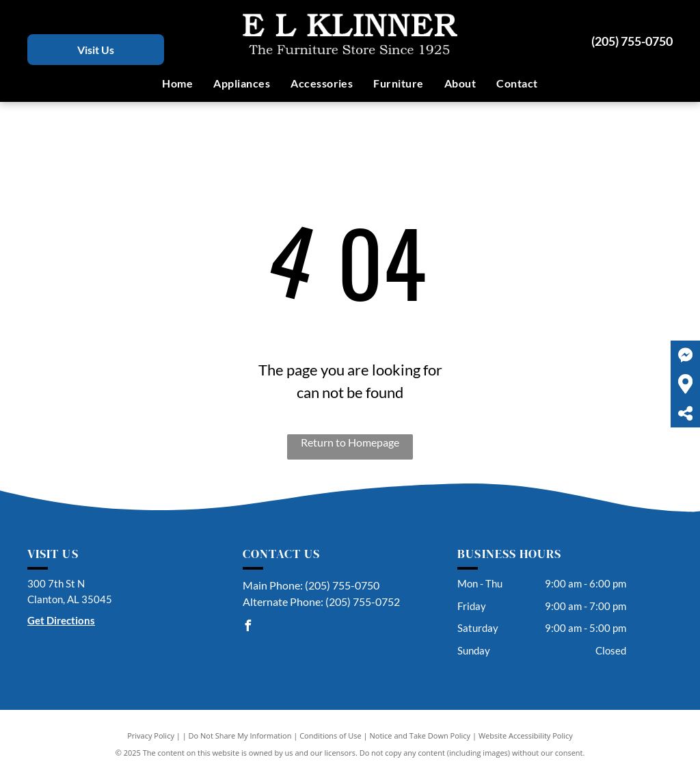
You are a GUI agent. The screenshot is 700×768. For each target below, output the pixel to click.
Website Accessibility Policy (526, 736)
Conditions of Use (331, 736)
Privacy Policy (151, 736)
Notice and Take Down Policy (420, 736)
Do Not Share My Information (240, 736)
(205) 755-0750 (632, 41)
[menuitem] (177, 83)
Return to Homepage (350, 442)
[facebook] (248, 627)
